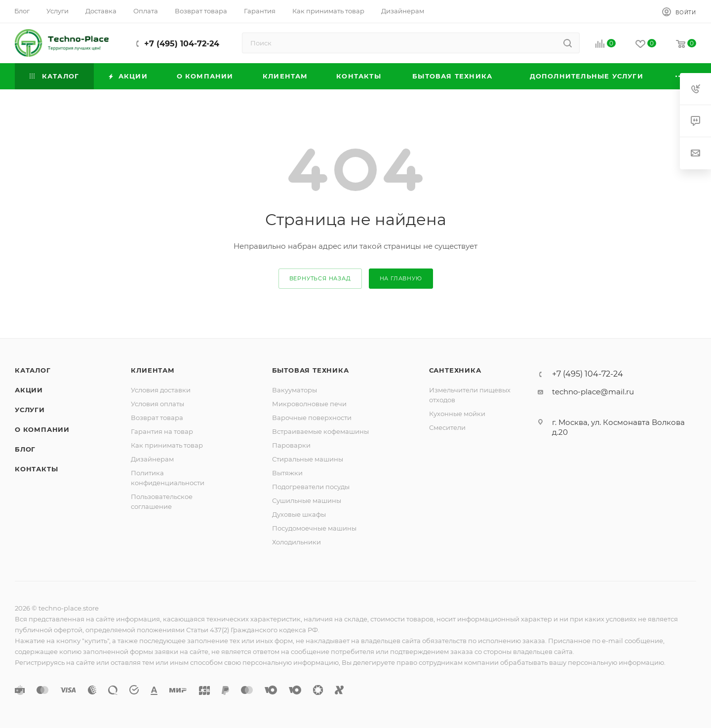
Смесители (447, 427)
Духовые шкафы (299, 514)
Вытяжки (287, 473)
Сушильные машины (307, 500)
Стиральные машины (308, 459)
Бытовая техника (311, 370)
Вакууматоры (295, 390)
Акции (29, 390)
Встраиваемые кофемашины (320, 431)
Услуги (30, 410)
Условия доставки (161, 390)
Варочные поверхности (312, 418)
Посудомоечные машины (314, 528)
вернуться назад (320, 278)
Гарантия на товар (162, 431)
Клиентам (153, 370)
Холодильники (296, 542)
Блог (25, 449)
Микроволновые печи (309, 404)
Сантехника (455, 370)
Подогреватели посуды (311, 487)
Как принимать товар (167, 445)
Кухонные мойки (457, 414)
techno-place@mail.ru (593, 392)
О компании (42, 429)
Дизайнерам (152, 459)
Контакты (36, 469)
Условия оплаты (158, 404)
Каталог (33, 370)
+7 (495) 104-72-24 (182, 44)
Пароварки (291, 445)
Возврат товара (157, 418)
